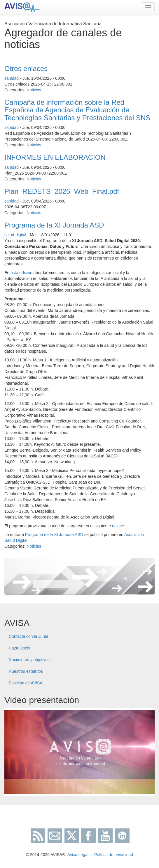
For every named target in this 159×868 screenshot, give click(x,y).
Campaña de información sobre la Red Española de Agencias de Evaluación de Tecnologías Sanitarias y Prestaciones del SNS (77, 110)
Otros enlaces (26, 69)
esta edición (21, 273)
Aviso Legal (78, 855)
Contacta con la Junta (28, 636)
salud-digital (15, 235)
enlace (118, 526)
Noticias (34, 90)
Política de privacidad (114, 855)
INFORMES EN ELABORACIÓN (55, 157)
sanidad (12, 78)
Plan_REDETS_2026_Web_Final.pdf (62, 191)
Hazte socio (19, 648)
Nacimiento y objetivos (29, 660)
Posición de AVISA (26, 683)
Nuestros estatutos (26, 671)
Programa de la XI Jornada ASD (54, 225)
